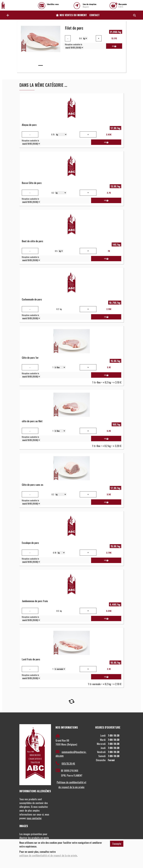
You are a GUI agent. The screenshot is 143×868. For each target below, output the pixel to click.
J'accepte (117, 844)
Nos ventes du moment (71, 15)
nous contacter (34, 818)
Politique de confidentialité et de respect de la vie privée (71, 785)
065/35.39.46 (65, 763)
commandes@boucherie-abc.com (71, 754)
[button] (7, 15)
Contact (95, 15)
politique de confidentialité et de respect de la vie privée (48, 855)
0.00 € (123, 6)
